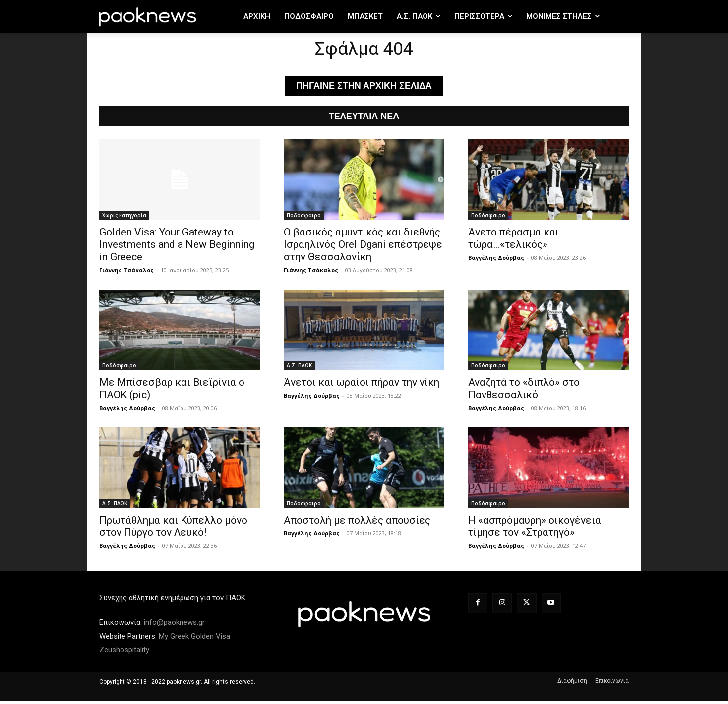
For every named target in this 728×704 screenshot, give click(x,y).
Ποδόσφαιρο (304, 218)
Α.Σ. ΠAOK (299, 368)
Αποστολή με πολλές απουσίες (357, 523)
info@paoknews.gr (174, 625)
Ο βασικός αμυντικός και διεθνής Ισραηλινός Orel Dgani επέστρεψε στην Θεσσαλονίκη (363, 247)
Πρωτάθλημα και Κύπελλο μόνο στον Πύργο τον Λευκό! (173, 529)
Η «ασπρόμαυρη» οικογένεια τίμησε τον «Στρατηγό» (535, 529)
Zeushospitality (124, 653)
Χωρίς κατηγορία (124, 218)
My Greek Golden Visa (194, 639)
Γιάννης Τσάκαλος (126, 273)
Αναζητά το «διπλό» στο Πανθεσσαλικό (524, 391)
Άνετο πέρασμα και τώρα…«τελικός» (514, 241)
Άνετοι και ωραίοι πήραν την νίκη (362, 385)
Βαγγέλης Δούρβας (496, 261)
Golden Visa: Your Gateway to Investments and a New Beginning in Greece (177, 247)
